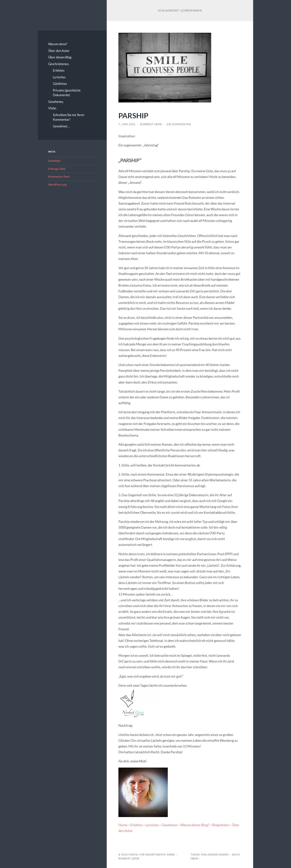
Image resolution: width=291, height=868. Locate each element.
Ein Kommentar (179, 124)
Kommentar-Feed (59, 177)
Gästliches (60, 84)
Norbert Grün (151, 124)
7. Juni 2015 (127, 124)
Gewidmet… (61, 126)
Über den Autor (59, 51)
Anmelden (54, 161)
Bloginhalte (221, 825)
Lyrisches (59, 77)
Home (123, 825)
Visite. (53, 108)
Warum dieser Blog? (195, 825)
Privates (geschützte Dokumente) (67, 93)
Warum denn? (58, 44)
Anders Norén (218, 855)
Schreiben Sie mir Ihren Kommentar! (69, 117)
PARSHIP (133, 115)
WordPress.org (57, 184)
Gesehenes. (56, 102)
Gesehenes (170, 825)
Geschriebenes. (59, 64)
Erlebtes (59, 70)
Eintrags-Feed (57, 169)
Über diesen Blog (60, 57)
